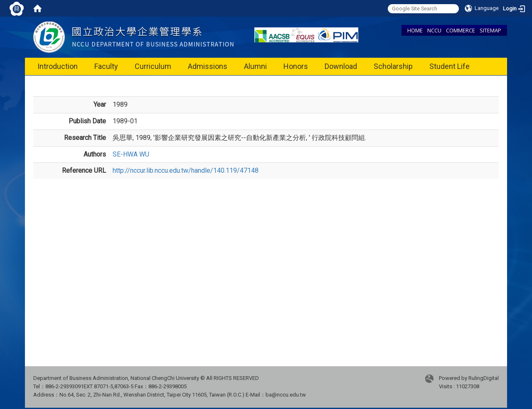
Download (341, 66)
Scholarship (393, 66)
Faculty (106, 66)
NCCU (434, 30)
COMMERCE (461, 30)
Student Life (449, 66)
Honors (296, 66)
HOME (415, 30)
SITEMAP (490, 30)
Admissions (208, 66)
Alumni (255, 66)
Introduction (58, 66)
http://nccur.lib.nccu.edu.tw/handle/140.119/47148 (186, 170)
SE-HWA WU (131, 154)
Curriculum (153, 66)
